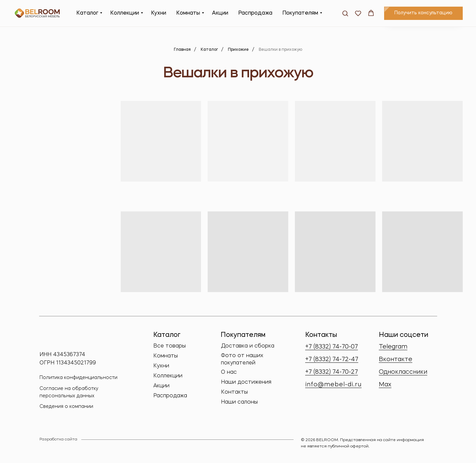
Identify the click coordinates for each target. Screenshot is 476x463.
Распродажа (255, 13)
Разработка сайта (58, 439)
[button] (345, 13)
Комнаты (188, 13)
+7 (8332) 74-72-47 (332, 359)
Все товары (170, 346)
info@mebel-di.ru (333, 385)
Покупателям (300, 13)
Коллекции (125, 13)
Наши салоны (239, 402)
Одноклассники (403, 372)
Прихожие (238, 50)
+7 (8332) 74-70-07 (332, 347)
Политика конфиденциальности (78, 378)
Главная (182, 50)
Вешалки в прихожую (280, 50)
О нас (229, 372)
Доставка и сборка (248, 346)
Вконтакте (396, 359)
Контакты (234, 392)
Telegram (393, 347)
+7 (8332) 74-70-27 (332, 372)
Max (385, 385)
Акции (220, 13)
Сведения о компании (66, 407)
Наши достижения (246, 382)
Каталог (87, 13)
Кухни (159, 13)
